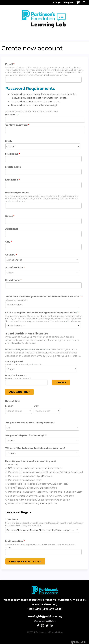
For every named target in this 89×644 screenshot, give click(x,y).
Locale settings (17, 512)
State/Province (14, 267)
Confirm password (16, 125)
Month (9, 406)
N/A (10, 468)
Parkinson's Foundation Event (25, 480)
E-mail (9, 64)
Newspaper (15, 504)
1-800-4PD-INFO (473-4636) (45, 609)
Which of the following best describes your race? (35, 448)
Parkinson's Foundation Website (27, 472)
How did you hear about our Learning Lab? (31, 461)
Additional (12, 229)
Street (9, 216)
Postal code (13, 280)
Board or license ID (16, 375)
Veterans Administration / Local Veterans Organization (39, 500)
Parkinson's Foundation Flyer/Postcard (30, 476)
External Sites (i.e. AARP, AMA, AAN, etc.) (51, 496)
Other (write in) (49, 504)
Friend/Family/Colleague (22, 488)
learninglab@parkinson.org (45, 616)
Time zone (12, 520)
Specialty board (14, 361)
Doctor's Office (48, 488)
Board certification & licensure (27, 334)
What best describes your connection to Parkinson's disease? (43, 297)
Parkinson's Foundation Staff (65, 492)
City (8, 242)
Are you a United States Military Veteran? (30, 423)
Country (10, 255)
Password (11, 114)
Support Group (17, 496)
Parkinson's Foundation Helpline (27, 492)
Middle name (13, 167)
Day (36, 406)
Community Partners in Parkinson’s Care (39, 468)
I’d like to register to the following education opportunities (41, 313)
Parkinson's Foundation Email (66, 472)
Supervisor (31, 504)
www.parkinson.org (45, 604)
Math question (14, 541)
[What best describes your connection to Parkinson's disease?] (16, 305)
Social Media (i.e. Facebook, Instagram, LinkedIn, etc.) (38, 484)
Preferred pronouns (17, 193)
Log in (58, 3)
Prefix (9, 141)
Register (70, 3)
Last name (12, 180)
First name (12, 154)
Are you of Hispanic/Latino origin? (26, 435)
